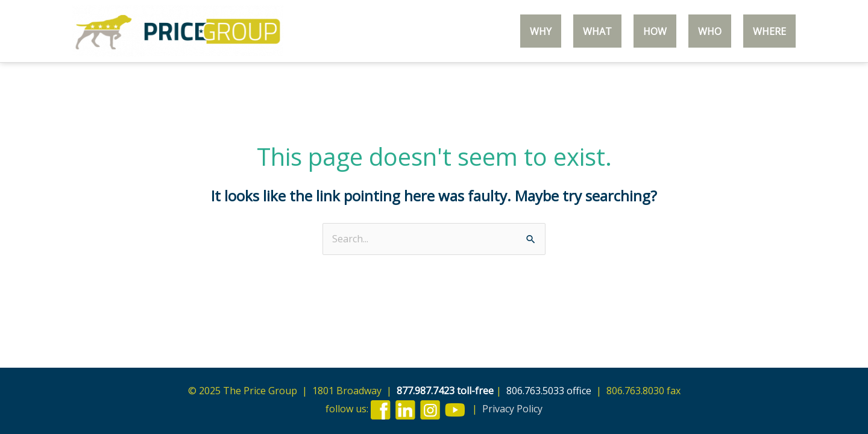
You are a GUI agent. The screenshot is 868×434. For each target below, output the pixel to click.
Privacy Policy (512, 409)
